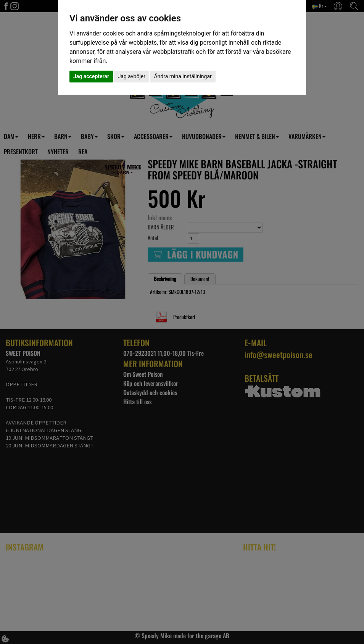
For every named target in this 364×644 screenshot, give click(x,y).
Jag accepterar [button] (91, 76)
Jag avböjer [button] (132, 76)
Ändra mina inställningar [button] (183, 76)
